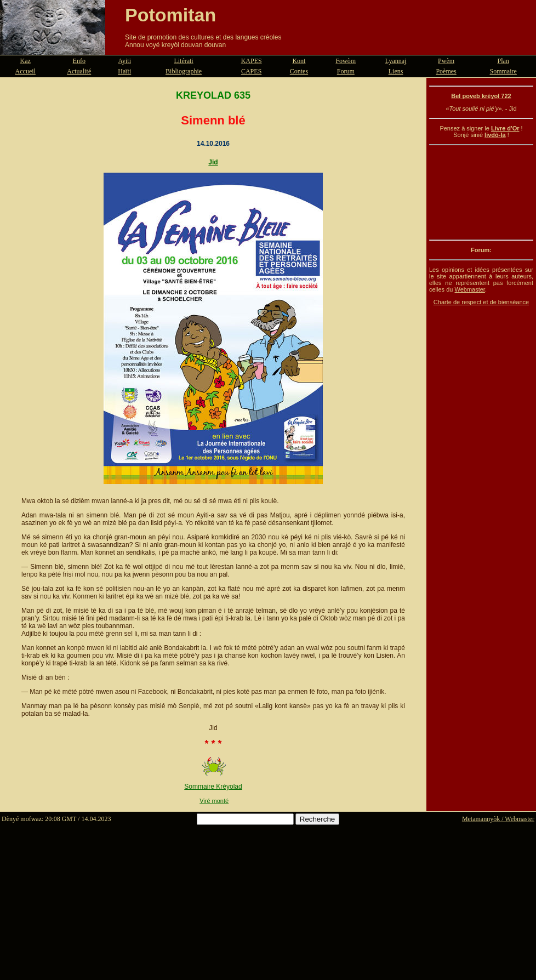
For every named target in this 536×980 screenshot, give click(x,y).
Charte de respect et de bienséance (481, 302)
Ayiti (124, 61)
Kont (299, 61)
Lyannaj (396, 61)
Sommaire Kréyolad (213, 787)
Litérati (183, 61)
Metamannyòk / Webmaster (498, 819)
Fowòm (346, 61)
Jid (213, 162)
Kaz (25, 61)
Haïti (124, 71)
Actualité (79, 71)
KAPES (252, 61)
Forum (346, 71)
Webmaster (469, 289)
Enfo (79, 61)
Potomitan (170, 15)
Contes (299, 71)
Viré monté (214, 801)
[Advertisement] (481, 192)
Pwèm (446, 61)
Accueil (25, 71)
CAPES (251, 71)
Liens (396, 71)
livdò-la (495, 135)
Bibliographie (184, 71)
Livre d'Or (505, 128)
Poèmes (446, 71)
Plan (503, 61)
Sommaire (503, 71)
